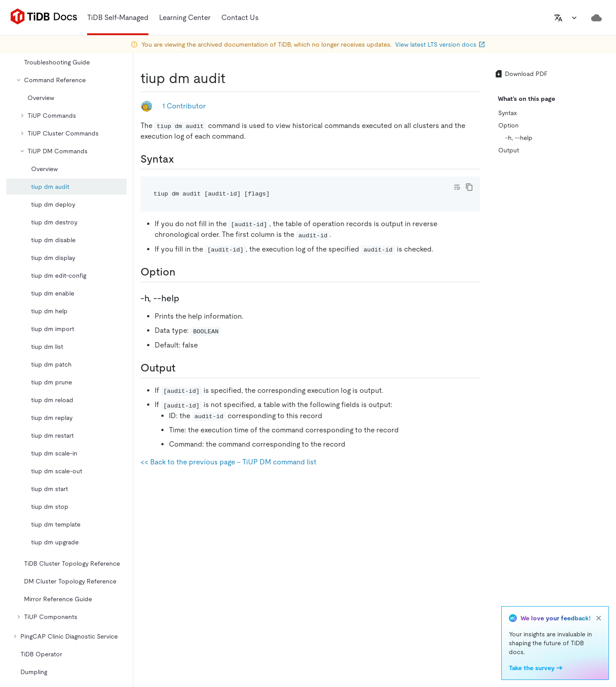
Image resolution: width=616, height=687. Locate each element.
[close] (599, 618)
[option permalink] (183, 272)
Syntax (508, 113)
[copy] (469, 187)
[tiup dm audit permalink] (232, 78)
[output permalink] (183, 368)
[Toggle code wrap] (457, 187)
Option (508, 125)
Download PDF (521, 74)
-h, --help (519, 138)
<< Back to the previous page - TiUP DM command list (228, 462)
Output (509, 150)
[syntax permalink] (181, 159)
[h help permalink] (186, 298)
